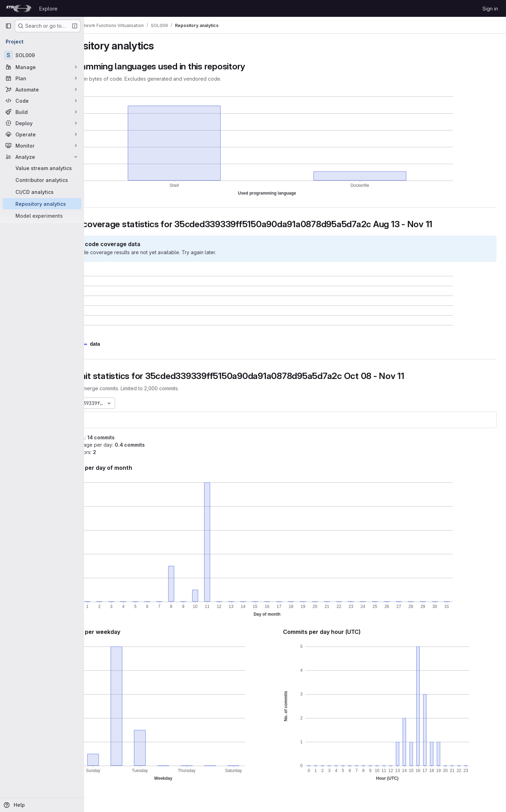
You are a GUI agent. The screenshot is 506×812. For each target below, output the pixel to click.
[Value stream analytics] (42, 168)
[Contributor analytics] (42, 180)
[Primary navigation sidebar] (8, 26)
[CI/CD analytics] (42, 192)
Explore (48, 9)
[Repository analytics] (42, 204)
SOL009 (108, 420)
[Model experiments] (42, 216)
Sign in (490, 9)
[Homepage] (19, 8)
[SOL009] (42, 55)
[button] (129, 344)
